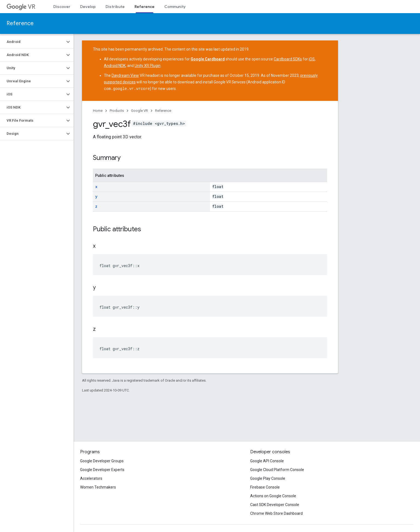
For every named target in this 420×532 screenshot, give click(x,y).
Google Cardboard (208, 59)
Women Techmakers (98, 487)
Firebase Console (265, 487)
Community (175, 7)
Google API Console (267, 461)
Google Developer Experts (102, 470)
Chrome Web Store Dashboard (276, 513)
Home (98, 110)
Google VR (139, 110)
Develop (88, 7)
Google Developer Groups (102, 461)
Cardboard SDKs (288, 59)
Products (117, 110)
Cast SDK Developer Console (275, 505)
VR (21, 7)
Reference (20, 23)
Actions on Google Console (273, 496)
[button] (32, 42)
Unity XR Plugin (148, 66)
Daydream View (125, 75)
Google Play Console (268, 478)
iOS (312, 59)
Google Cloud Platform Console (277, 470)
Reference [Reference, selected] (145, 7)
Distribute (115, 7)
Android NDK (115, 66)
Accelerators (91, 478)
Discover (62, 7)
